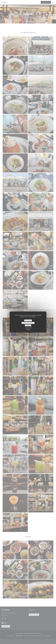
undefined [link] (28, 329)
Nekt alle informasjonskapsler (28, 323)
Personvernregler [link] (28, 328)
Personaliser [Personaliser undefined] (28, 325)
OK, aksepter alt (28, 320)
